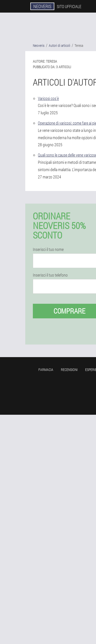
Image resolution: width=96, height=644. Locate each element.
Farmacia (46, 370)
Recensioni (69, 370)
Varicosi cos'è (48, 98)
